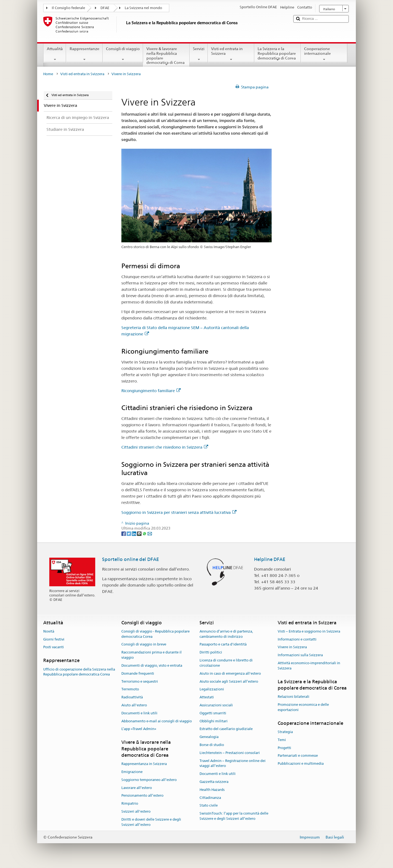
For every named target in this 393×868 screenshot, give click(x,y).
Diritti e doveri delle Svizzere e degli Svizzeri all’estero (151, 822)
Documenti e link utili (139, 713)
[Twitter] (129, 533)
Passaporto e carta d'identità (223, 645)
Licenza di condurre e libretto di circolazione (226, 663)
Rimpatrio (130, 804)
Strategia (285, 732)
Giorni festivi (54, 639)
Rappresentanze (84, 54)
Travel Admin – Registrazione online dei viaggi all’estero (233, 763)
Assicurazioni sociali (216, 705)
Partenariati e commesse (298, 756)
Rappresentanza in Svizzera (144, 764)
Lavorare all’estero (137, 788)
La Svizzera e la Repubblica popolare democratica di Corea (278, 54)
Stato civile (209, 806)
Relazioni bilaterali (294, 697)
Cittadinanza (210, 798)
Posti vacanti (54, 647)
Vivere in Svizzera (292, 647)
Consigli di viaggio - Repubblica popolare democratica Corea (155, 634)
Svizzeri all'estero (136, 811)
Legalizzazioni (212, 689)
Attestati (207, 697)
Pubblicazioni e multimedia (301, 764)
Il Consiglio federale (68, 8)
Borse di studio (212, 745)
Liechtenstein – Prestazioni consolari (230, 753)
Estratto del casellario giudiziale (226, 729)
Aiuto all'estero (134, 705)
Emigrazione (132, 772)
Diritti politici (211, 653)
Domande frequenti (138, 673)
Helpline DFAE (270, 559)
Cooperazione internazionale (324, 54)
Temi (282, 740)
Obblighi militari (214, 721)
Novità (49, 631)
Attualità (55, 54)
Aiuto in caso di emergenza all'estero (230, 673)
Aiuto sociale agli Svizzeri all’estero (229, 681)
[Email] (150, 533)
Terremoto (130, 689)
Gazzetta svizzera (214, 782)
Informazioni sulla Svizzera (300, 655)
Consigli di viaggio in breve (144, 645)
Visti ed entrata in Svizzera (231, 54)
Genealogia (209, 737)
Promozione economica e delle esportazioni (303, 707)
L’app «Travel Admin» (139, 729)
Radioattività (132, 697)
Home (48, 74)
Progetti (284, 748)
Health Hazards (212, 790)
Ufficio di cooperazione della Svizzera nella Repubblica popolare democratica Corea (79, 672)
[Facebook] (124, 533)
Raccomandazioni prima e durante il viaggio (152, 655)
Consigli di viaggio (123, 54)
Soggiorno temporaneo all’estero (149, 780)
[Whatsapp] (145, 533)
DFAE (105, 8)
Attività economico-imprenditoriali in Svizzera (309, 666)
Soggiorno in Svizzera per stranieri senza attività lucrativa (179, 512)
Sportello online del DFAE (131, 559)
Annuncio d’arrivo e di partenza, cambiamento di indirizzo (226, 634)
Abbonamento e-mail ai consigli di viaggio (157, 721)
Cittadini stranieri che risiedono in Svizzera (165, 447)
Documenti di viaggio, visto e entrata (152, 665)
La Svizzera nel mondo (143, 8)
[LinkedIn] (134, 533)
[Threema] (140, 533)
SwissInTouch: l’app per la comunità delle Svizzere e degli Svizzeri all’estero (234, 816)
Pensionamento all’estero (142, 796)
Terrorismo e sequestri (140, 681)
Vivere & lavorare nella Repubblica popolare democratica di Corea (166, 56)
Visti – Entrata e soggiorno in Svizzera (309, 631)
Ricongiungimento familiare (151, 391)
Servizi (199, 54)
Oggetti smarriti (213, 713)
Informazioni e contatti (297, 639)
